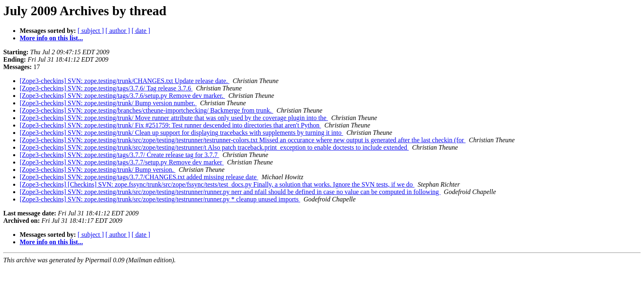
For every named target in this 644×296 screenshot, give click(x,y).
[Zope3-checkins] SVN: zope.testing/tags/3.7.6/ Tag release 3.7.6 (106, 88)
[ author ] (118, 31)
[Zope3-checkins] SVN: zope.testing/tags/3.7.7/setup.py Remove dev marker (122, 162)
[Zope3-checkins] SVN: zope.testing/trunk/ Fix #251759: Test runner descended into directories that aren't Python (170, 125)
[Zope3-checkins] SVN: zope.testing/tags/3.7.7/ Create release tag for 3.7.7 (120, 155)
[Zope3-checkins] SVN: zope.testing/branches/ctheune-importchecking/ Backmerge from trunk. (146, 110)
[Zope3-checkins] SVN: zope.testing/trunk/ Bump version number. (108, 103)
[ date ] (141, 31)
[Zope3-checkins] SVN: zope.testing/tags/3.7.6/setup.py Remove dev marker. (122, 96)
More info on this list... (51, 38)
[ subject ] (91, 31)
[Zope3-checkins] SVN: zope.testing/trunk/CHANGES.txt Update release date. (125, 81)
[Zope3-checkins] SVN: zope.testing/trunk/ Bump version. (98, 170)
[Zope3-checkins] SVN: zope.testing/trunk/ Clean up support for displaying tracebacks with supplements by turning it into (181, 133)
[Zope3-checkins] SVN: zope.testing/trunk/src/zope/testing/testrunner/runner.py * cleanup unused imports (160, 199)
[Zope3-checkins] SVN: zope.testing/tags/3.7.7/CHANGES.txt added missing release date (139, 177)
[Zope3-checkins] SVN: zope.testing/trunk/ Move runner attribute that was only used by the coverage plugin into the (174, 118)
